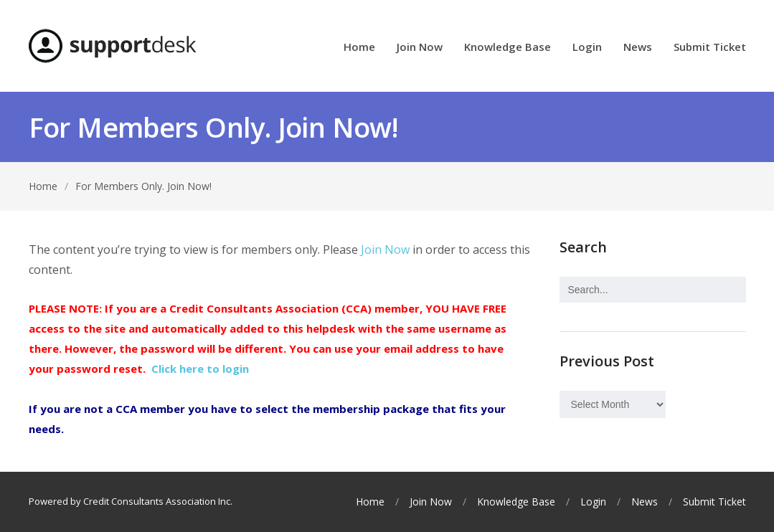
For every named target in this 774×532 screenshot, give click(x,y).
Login (587, 48)
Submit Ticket (710, 48)
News (638, 48)
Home (359, 48)
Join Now (420, 48)
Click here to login (200, 369)
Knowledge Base (508, 48)
